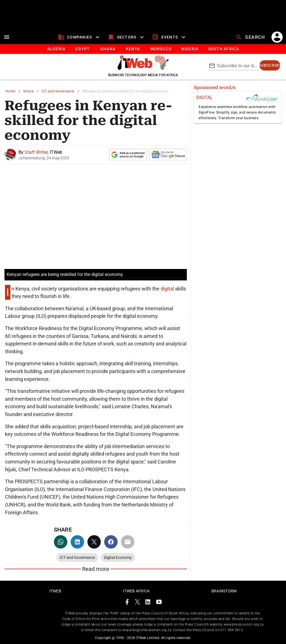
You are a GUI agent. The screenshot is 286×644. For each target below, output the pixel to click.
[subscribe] (270, 65)
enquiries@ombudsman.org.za (147, 630)
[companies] (79, 37)
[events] (169, 37)
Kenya (28, 91)
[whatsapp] (61, 542)
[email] (128, 542)
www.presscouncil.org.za (244, 624)
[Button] (223, 49)
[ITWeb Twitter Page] (137, 603)
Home (10, 91)
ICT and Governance (58, 91)
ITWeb (55, 591)
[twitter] (94, 542)
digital (168, 289)
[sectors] (126, 37)
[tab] (56, 49)
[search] (251, 37)
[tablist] (143, 49)
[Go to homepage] (143, 68)
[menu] (7, 37)
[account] (277, 37)
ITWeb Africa (136, 591)
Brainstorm (224, 591)
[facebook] (111, 542)
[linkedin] (77, 542)
